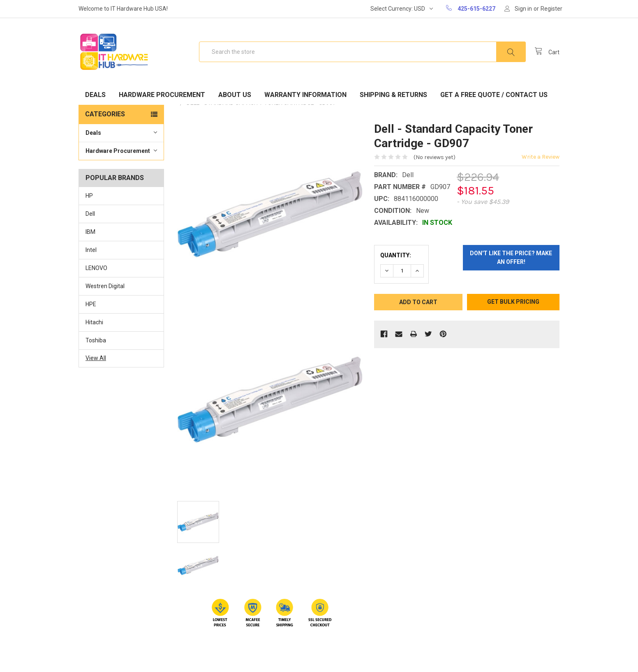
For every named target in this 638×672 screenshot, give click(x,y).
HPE (91, 304)
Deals (95, 95)
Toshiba (96, 340)
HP (89, 196)
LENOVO (96, 268)
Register (551, 9)
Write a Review (541, 157)
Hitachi (94, 322)
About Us (235, 95)
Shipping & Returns (393, 95)
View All (96, 358)
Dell (90, 214)
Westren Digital (105, 286)
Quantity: (396, 255)
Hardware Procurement (162, 95)
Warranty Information (305, 95)
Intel (91, 250)
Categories (105, 114)
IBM (90, 232)
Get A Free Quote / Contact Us (494, 95)
